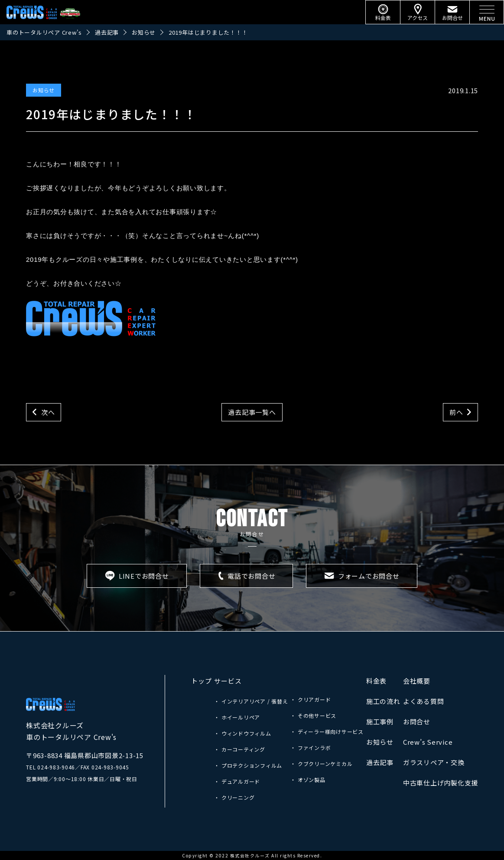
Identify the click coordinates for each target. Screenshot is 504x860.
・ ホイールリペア (237, 717)
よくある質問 (424, 701)
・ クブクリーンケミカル (321, 764)
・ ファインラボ (311, 748)
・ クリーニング (234, 797)
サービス (228, 681)
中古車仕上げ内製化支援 (441, 783)
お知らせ (44, 90)
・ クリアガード (311, 699)
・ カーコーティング (240, 749)
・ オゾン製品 (308, 780)
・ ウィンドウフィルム (242, 733)
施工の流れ (383, 701)
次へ (48, 412)
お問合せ (417, 722)
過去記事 (380, 762)
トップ (201, 681)
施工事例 (380, 722)
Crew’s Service (428, 742)
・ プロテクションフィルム (248, 765)
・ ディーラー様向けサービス (327, 731)
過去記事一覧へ (252, 412)
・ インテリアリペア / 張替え (251, 701)
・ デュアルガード (237, 781)
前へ (456, 412)
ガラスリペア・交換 (434, 762)
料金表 (376, 681)
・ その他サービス (313, 715)
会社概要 (417, 681)
